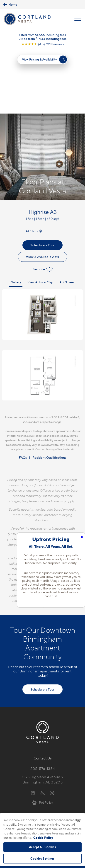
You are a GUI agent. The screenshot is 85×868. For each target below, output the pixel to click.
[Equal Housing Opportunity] (33, 729)
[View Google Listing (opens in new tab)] (43, 44)
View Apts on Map (40, 219)
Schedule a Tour (42, 182)
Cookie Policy (43, 838)
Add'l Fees (34, 168)
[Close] (79, 821)
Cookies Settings (42, 858)
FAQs (23, 394)
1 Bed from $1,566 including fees (42, 35)
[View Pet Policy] (42, 739)
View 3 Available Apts (42, 193)
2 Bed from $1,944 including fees (43, 39)
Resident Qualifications (49, 394)
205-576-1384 (43, 705)
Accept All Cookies (42, 847)
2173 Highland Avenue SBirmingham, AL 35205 (43, 716)
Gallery (16, 219)
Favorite (42, 206)
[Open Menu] (78, 19)
